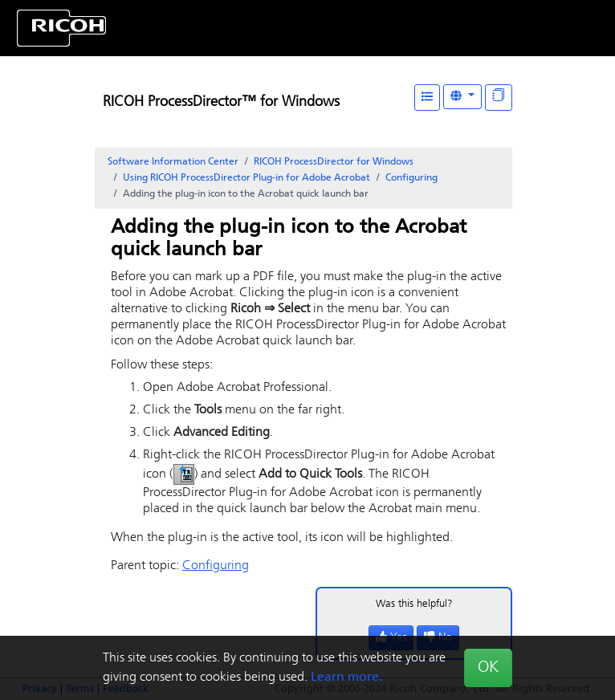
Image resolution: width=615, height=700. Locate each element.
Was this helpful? (414, 604)
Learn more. (346, 678)
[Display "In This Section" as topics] (499, 98)
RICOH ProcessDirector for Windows (334, 162)
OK (488, 668)
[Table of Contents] (427, 98)
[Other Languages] (462, 97)
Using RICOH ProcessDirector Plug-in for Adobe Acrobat (246, 178)
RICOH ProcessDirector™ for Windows (221, 102)
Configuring (411, 178)
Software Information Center (173, 162)
